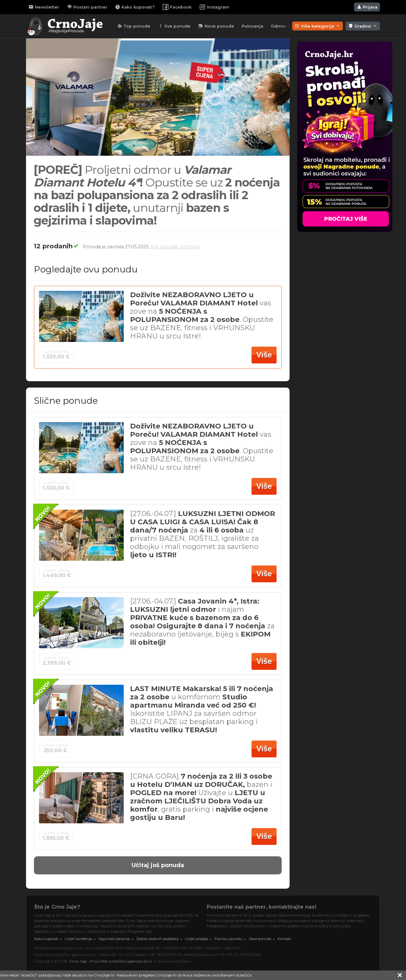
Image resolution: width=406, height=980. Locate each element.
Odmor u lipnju (288, 26)
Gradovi (363, 26)
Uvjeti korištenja (78, 939)
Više (264, 355)
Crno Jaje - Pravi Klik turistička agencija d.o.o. (111, 961)
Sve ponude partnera (175, 247)
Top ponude (134, 26)
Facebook (177, 7)
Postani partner (87, 7)
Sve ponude (174, 26)
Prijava (367, 7)
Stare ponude (260, 939)
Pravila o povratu (228, 939)
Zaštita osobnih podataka (157, 939)
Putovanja (252, 26)
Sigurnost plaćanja (114, 939)
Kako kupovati (46, 939)
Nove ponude (216, 26)
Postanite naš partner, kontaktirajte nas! (262, 907)
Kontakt (284, 939)
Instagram (214, 7)
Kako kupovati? (135, 7)
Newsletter (44, 7)
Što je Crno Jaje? (57, 907)
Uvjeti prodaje (196, 939)
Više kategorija (318, 26)
